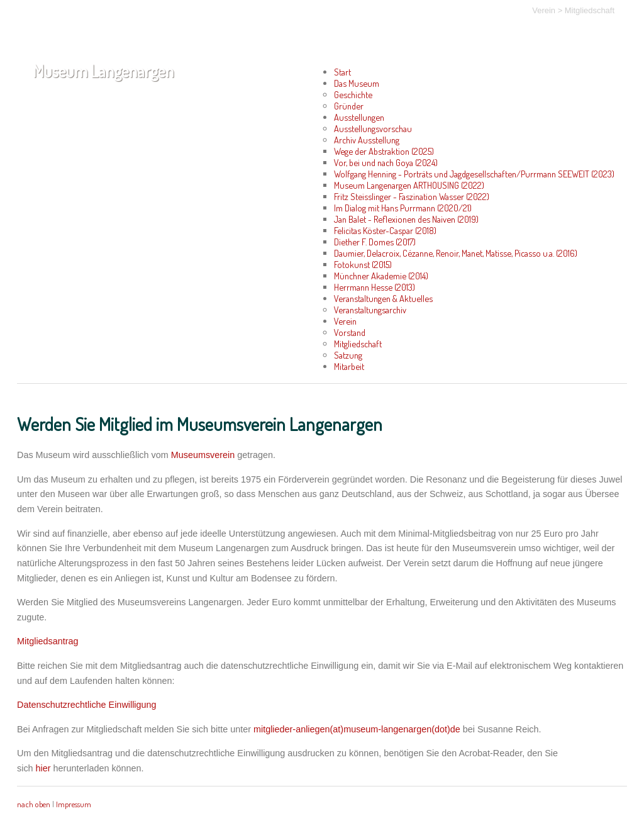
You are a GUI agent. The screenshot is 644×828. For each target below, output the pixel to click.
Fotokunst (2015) (363, 264)
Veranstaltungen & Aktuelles (383, 298)
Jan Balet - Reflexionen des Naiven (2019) (406, 219)
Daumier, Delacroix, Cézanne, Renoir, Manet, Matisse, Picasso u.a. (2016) (456, 253)
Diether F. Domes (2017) (375, 242)
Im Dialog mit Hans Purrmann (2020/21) (403, 208)
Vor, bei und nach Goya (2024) (386, 162)
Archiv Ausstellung (367, 140)
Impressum (74, 804)
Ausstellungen (359, 117)
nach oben (34, 804)
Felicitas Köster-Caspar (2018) (385, 230)
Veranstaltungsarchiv (370, 310)
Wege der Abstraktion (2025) (384, 151)
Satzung (348, 355)
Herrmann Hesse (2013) (375, 287)
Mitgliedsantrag (48, 641)
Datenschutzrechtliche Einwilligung (87, 705)
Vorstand (350, 332)
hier (43, 768)
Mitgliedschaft (590, 10)
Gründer (349, 106)
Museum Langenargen (103, 71)
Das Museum (357, 83)
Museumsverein (203, 455)
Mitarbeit (349, 366)
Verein (544, 10)
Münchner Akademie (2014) (381, 276)
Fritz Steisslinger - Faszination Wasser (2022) (412, 196)
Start (342, 72)
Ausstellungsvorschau (373, 128)
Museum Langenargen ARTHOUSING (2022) (409, 185)
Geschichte (353, 94)
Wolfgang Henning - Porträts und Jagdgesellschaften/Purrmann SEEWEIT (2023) (474, 174)
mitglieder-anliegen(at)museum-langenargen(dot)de (357, 729)
